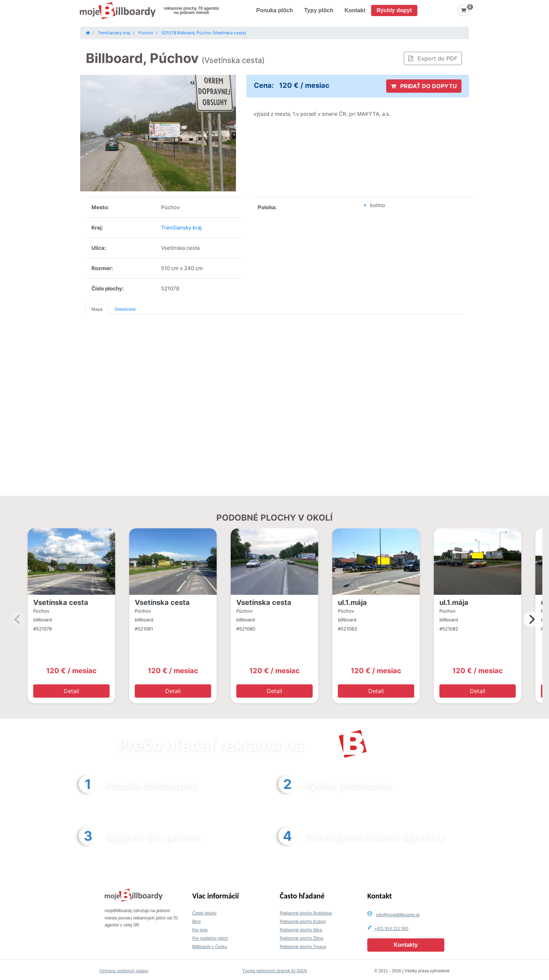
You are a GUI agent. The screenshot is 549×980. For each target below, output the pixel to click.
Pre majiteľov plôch (210, 938)
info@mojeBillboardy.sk (398, 915)
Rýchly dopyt (394, 10)
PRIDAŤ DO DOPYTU (424, 86)
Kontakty (406, 945)
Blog (196, 922)
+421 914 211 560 (391, 929)
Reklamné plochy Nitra (301, 930)
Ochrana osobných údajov (124, 971)
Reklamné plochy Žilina (301, 938)
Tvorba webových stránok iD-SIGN (275, 971)
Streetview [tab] (125, 309)
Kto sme (200, 930)
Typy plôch (319, 10)
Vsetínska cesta (61, 602)
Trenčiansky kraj (181, 228)
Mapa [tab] (97, 309)
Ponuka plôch (275, 10)
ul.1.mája (352, 602)
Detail (71, 691)
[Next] (531, 619)
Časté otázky (204, 913)
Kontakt (355, 10)
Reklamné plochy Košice (303, 922)
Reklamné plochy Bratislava (306, 913)
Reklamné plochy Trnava (303, 947)
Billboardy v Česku (210, 947)
